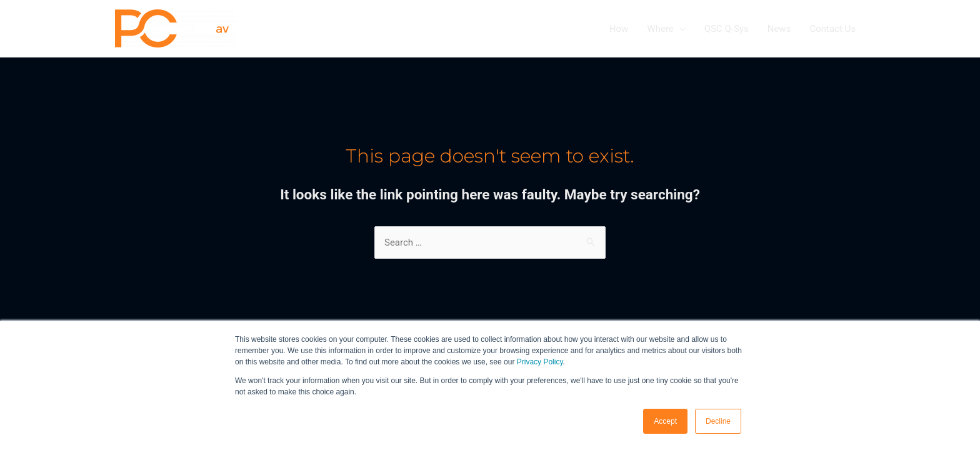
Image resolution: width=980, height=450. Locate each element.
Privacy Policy (540, 362)
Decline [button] (718, 421)
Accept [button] (665, 421)
